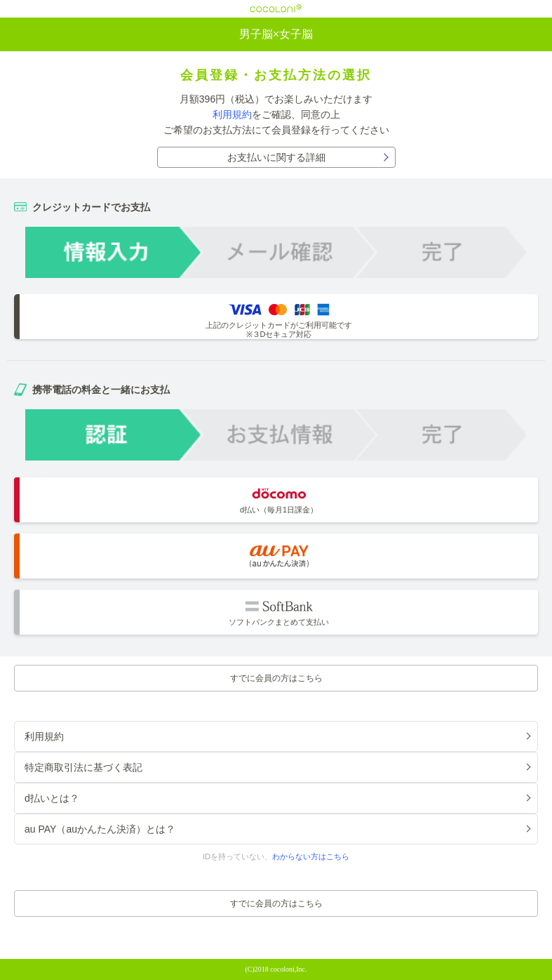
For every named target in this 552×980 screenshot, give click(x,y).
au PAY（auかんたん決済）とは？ (100, 829)
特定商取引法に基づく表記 (83, 767)
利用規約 (232, 114)
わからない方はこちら (311, 856)
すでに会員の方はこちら (276, 678)
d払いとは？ (52, 798)
